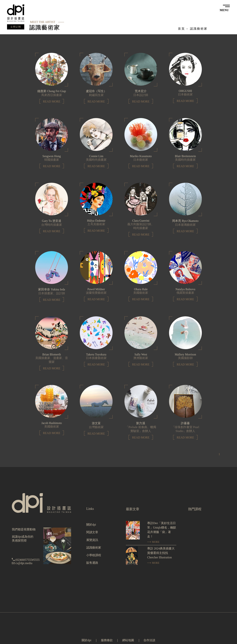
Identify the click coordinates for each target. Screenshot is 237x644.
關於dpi (91, 525)
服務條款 (107, 640)
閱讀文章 (92, 532)
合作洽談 (149, 640)
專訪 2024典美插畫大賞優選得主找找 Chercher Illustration (161, 553)
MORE (153, 542)
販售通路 (92, 563)
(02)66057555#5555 (27, 560)
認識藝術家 (199, 29)
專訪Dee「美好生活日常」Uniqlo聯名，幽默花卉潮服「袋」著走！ (162, 530)
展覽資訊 (92, 540)
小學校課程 (94, 555)
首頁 (181, 29)
